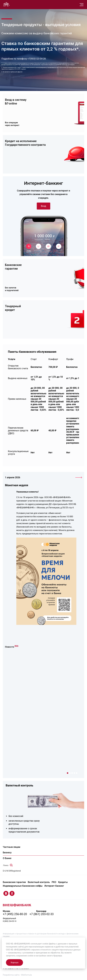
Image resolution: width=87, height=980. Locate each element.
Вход (44, 206)
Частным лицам (12, 847)
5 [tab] (77, 773)
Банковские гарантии (14, 882)
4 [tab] (74, 773)
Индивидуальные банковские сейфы (23, 885)
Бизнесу (7, 852)
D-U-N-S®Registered (12, 871)
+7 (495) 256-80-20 (15, 914)
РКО (54, 882)
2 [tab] (70, 773)
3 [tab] (72, 773)
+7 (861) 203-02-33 (42, 914)
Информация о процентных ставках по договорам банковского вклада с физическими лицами (41, 934)
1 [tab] (68, 773)
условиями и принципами (35, 953)
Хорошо (15, 962)
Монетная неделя (17, 485)
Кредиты (63, 882)
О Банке (7, 858)
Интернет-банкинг (54, 885)
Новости (10, 647)
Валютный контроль (19, 785)
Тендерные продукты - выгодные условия (41, 25)
